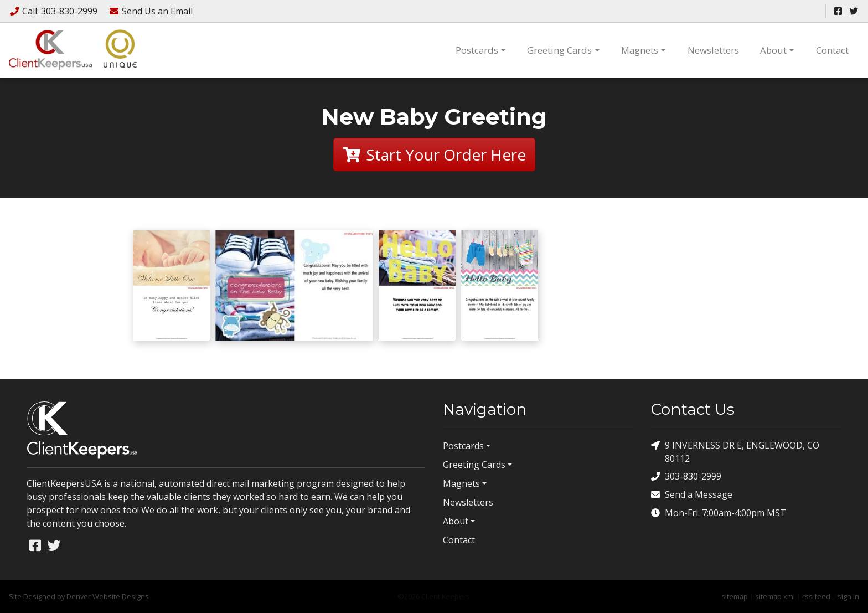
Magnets (640, 50)
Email (151, 11)
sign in (848, 596)
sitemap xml (775, 596)
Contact (832, 50)
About (773, 50)
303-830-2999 (686, 477)
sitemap (735, 596)
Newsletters (713, 50)
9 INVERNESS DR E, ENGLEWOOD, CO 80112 (735, 452)
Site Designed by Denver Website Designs (79, 596)
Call (54, 11)
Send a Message (692, 495)
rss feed (816, 596)
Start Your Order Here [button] (434, 154)
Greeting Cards (559, 50)
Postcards (477, 50)
